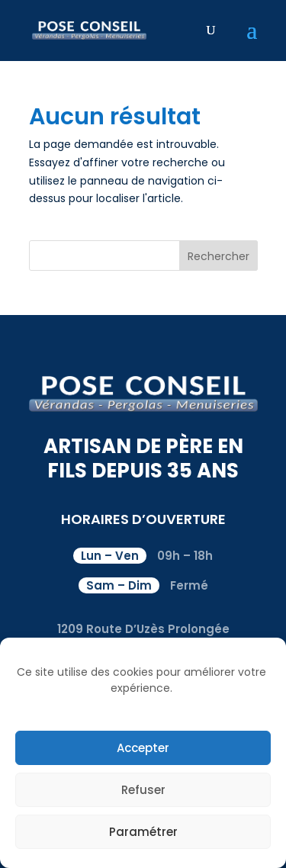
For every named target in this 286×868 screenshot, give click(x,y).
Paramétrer (143, 832)
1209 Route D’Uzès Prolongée (143, 629)
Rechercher (219, 256)
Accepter (143, 748)
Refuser (143, 790)
